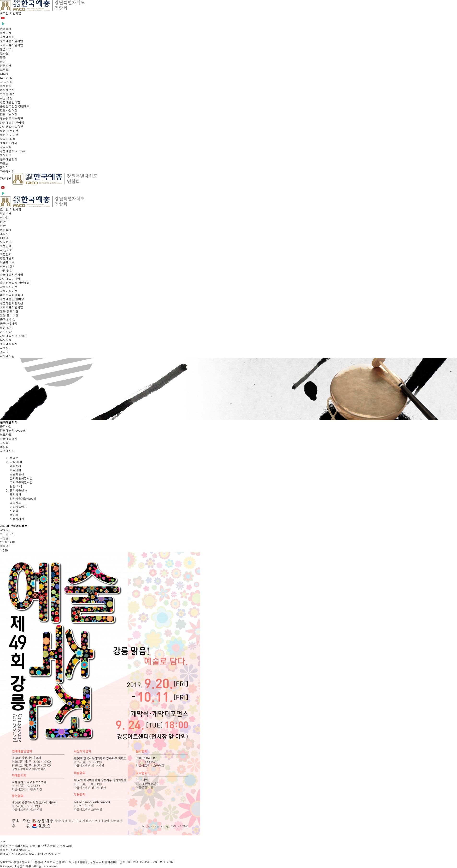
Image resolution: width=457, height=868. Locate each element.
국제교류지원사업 (21, 482)
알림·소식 (16, 486)
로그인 (5, 13)
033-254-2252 (137, 862)
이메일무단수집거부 (47, 854)
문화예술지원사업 (21, 478)
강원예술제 (17, 474)
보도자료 (6, 434)
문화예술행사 (9, 438)
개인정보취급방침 (23, 854)
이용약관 (6, 854)
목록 (3, 842)
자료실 (4, 443)
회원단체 (15, 470)
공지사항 (6, 426)
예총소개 (15, 466)
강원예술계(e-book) (13, 430)
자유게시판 (7, 451)
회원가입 (15, 13)
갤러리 (4, 447)
